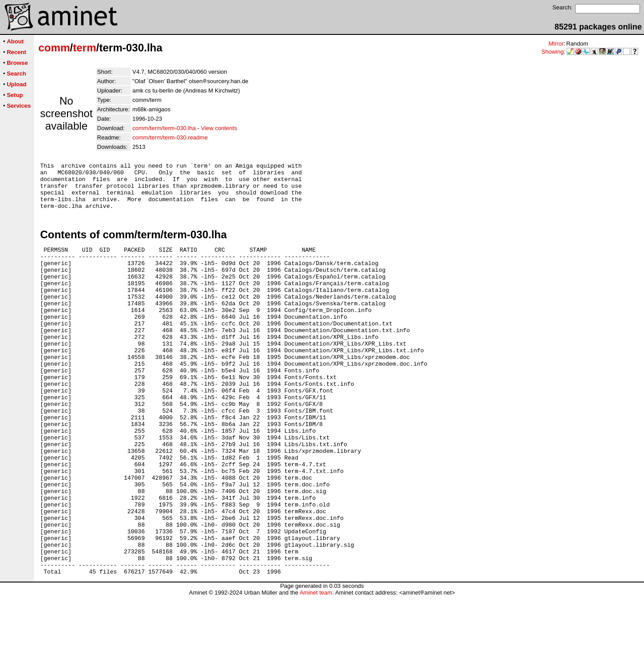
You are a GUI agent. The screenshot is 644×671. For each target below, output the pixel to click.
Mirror (556, 44)
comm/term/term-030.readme (170, 137)
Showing (553, 52)
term (85, 48)
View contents (219, 128)
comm (54, 48)
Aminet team (316, 668)
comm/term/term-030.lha (164, 128)
